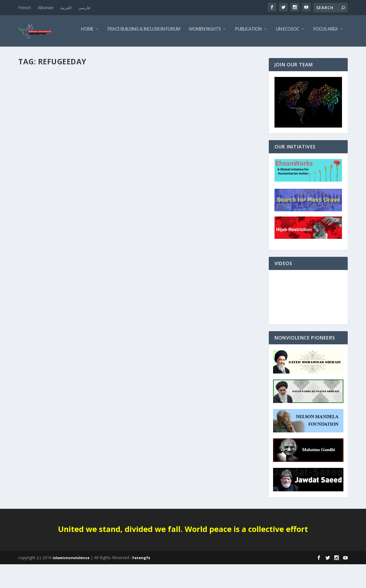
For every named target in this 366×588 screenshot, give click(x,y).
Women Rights (146, 53)
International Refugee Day (60, 173)
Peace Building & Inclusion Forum (85, 53)
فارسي (84, 8)
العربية (66, 8)
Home (29, 53)
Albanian (46, 8)
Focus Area (267, 53)
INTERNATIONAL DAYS (42, 182)
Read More (39, 211)
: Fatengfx (140, 581)
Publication (190, 53)
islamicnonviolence (71, 581)
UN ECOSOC (229, 53)
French (25, 8)
